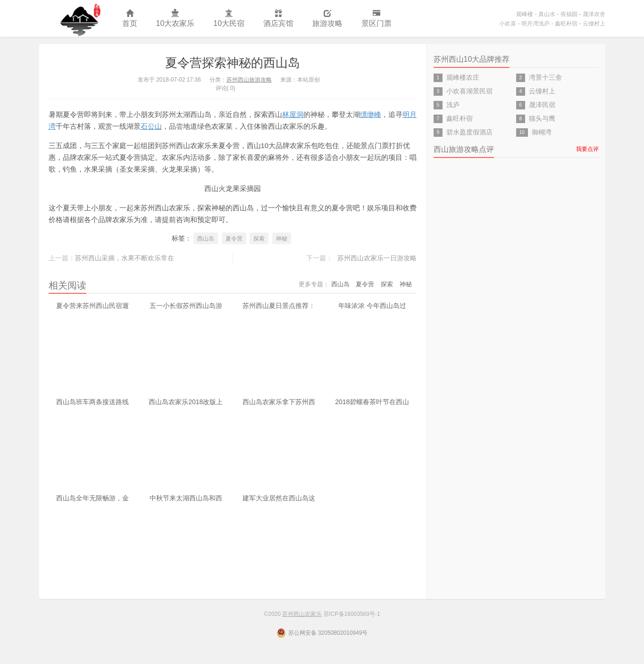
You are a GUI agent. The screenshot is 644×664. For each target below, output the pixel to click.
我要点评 (587, 149)
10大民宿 (229, 19)
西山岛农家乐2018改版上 (186, 402)
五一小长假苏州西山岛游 (186, 306)
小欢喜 (508, 24)
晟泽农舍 (594, 14)
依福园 (569, 14)
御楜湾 (542, 132)
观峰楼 (525, 14)
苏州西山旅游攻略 (249, 80)
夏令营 (234, 239)
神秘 (282, 239)
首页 (130, 19)
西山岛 (206, 239)
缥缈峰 (371, 114)
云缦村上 (594, 24)
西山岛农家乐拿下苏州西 (279, 402)
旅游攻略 (327, 19)
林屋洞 (293, 114)
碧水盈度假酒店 (469, 132)
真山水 (547, 14)
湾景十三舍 (545, 77)
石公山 (151, 126)
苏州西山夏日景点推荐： (279, 306)
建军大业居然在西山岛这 (279, 498)
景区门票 (376, 19)
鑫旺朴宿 (566, 24)
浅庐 (453, 105)
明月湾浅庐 (535, 24)
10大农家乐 (176, 19)
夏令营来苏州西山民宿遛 (92, 306)
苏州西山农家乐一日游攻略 (377, 258)
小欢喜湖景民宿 (469, 91)
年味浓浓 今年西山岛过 (372, 306)
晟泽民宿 (542, 105)
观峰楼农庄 (463, 77)
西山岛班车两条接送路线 (92, 402)
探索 (259, 239)
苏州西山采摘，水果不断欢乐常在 (125, 258)
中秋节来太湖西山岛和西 (186, 498)
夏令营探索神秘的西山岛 (233, 63)
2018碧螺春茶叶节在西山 (372, 402)
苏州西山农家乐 (76, 18)
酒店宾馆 (278, 19)
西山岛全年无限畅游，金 (92, 498)
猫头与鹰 (542, 118)
